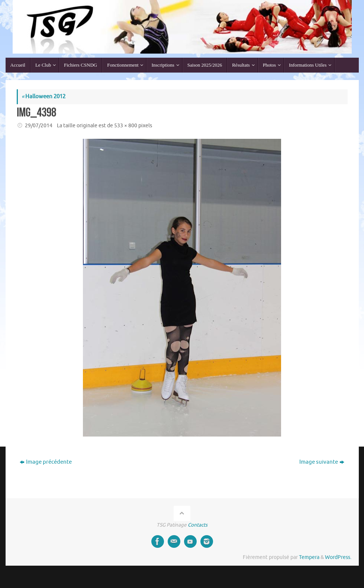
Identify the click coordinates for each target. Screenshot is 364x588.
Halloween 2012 (44, 97)
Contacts (198, 525)
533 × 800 (126, 126)
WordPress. (338, 557)
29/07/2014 (39, 126)
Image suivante (322, 462)
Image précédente (46, 462)
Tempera (309, 557)
